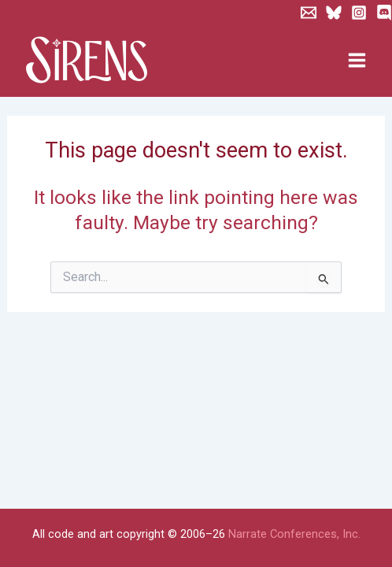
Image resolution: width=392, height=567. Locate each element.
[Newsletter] (309, 13)
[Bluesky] (334, 13)
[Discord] (384, 13)
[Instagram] (359, 13)
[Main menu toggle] (357, 61)
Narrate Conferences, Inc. (294, 534)
